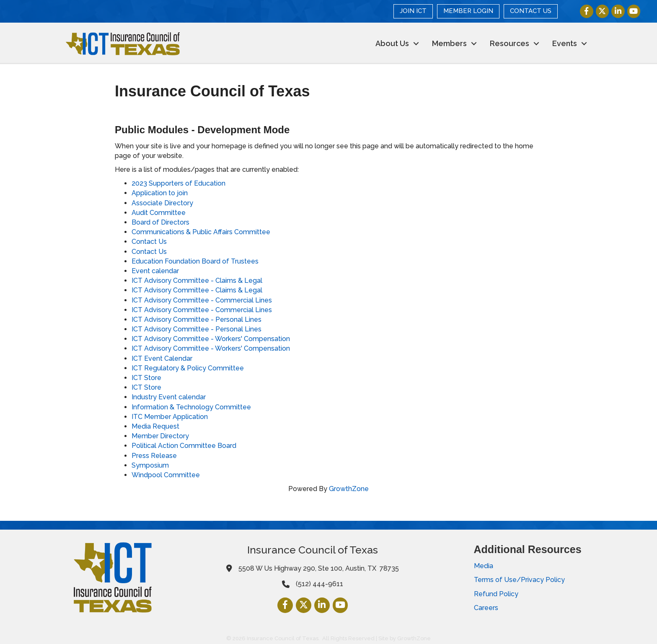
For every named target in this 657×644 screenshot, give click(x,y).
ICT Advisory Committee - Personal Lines (197, 319)
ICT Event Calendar (162, 358)
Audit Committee (159, 213)
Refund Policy (496, 594)
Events (565, 43)
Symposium (150, 465)
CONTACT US (531, 11)
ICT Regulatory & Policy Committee (188, 368)
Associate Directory (162, 203)
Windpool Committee (166, 475)
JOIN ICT (414, 11)
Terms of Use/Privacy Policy (519, 580)
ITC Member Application (170, 417)
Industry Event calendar (169, 397)
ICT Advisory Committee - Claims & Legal (197, 281)
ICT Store (146, 378)
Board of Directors (160, 222)
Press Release (154, 456)
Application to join (160, 193)
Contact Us (149, 242)
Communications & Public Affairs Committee (201, 232)
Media (484, 566)
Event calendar (155, 271)
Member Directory (160, 436)
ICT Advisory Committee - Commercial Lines (202, 300)
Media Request (155, 426)
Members (449, 43)
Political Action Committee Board (184, 446)
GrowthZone (349, 489)
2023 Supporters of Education (178, 183)
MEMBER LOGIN (469, 11)
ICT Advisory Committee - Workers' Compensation (211, 339)
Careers (486, 608)
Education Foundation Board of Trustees (195, 261)
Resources (510, 43)
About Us (392, 43)
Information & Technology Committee (191, 407)
